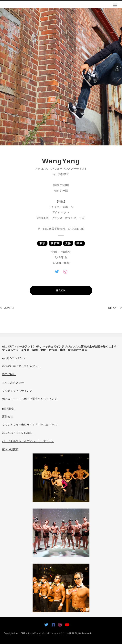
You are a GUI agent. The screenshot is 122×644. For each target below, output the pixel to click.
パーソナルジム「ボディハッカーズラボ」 (28, 441)
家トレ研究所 (10, 449)
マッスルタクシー (13, 382)
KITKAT (113, 308)
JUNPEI (9, 308)
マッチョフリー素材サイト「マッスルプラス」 (31, 425)
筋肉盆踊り (9, 374)
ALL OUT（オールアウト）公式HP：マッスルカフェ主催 (44, 633)
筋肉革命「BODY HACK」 (18, 433)
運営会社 (7, 417)
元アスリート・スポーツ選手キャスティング (29, 399)
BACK (61, 290)
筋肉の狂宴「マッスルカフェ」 (21, 366)
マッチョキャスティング (17, 391)
